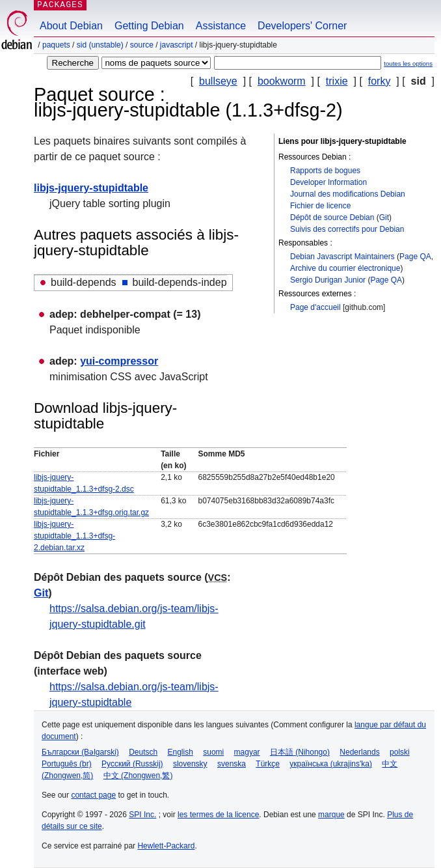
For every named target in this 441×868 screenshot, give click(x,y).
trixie (337, 81)
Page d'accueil (315, 307)
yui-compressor (119, 361)
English (180, 752)
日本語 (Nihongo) (300, 752)
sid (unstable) (100, 45)
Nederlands (359, 752)
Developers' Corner (302, 26)
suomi (213, 752)
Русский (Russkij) (132, 764)
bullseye (218, 81)
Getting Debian (149, 26)
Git (384, 217)
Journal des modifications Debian (348, 194)
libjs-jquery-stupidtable (91, 188)
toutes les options (408, 63)
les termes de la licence (218, 815)
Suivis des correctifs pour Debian (347, 229)
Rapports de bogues (325, 171)
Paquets (56, 45)
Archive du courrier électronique (345, 268)
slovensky (190, 764)
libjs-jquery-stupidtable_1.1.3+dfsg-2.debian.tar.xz (74, 536)
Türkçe (268, 764)
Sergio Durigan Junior (328, 280)
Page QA (415, 257)
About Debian (71, 26)
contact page (93, 795)
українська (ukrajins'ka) (331, 764)
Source (142, 45)
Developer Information (328, 182)
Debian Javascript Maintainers (342, 257)
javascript (177, 45)
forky (380, 81)
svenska (232, 764)
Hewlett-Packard (166, 846)
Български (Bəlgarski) (80, 752)
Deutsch (143, 752)
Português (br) (67, 764)
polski (400, 752)
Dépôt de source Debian (332, 217)
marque (331, 815)
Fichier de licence (320, 206)
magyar (247, 752)
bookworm (282, 81)
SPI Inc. (142, 815)
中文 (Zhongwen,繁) (138, 776)
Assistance (221, 26)
